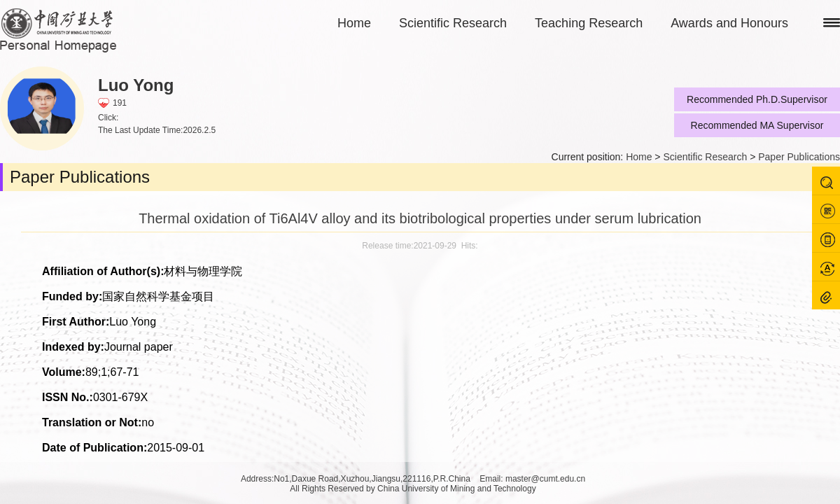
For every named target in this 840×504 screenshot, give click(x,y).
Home (354, 23)
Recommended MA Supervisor (757, 125)
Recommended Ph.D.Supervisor (757, 99)
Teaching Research (589, 23)
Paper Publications (799, 157)
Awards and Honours (729, 23)
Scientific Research (453, 23)
